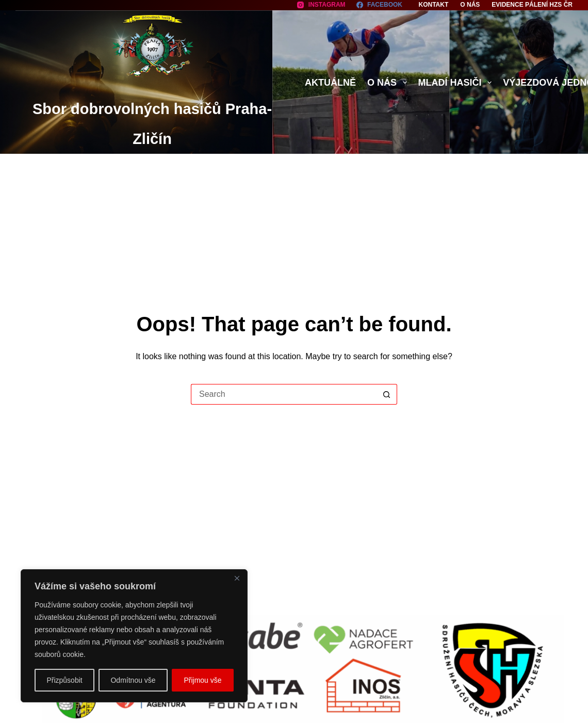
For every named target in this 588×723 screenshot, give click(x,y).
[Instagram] (321, 5)
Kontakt (434, 5)
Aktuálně (330, 83)
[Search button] (387, 394)
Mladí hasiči (457, 83)
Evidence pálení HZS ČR (532, 5)
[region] (134, 636)
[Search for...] (284, 394)
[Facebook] (379, 5)
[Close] (237, 578)
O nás (470, 5)
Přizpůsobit (64, 680)
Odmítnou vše (133, 680)
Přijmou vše (202, 680)
